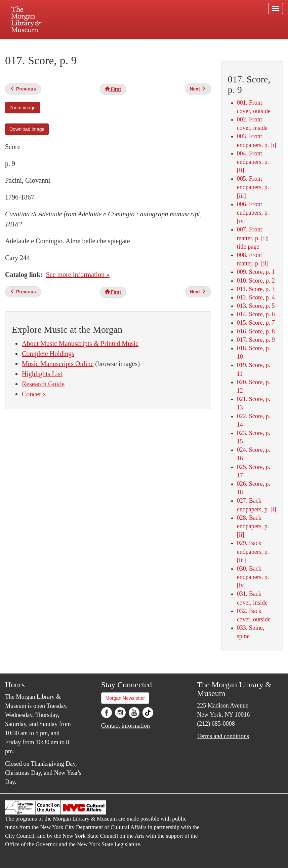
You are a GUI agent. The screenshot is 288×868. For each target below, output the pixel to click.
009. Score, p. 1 (256, 272)
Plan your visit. (64, 45)
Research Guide (43, 384)
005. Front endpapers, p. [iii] (253, 187)
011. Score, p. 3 (256, 289)
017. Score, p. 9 (256, 340)
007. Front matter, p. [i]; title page (253, 238)
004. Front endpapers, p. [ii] (253, 162)
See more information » (78, 275)
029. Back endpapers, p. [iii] (253, 551)
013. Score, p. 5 (256, 306)
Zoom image (23, 108)
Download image (27, 129)
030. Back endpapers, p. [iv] (253, 577)
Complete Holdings (48, 354)
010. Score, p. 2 (256, 281)
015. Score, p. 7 (256, 323)
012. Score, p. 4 (256, 297)
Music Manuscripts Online (58, 364)
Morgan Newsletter (125, 698)
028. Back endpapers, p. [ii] (253, 526)
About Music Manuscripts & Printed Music (80, 343)
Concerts (34, 394)
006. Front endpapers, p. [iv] (253, 213)
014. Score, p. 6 (256, 314)
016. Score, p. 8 (256, 331)
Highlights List (42, 374)
